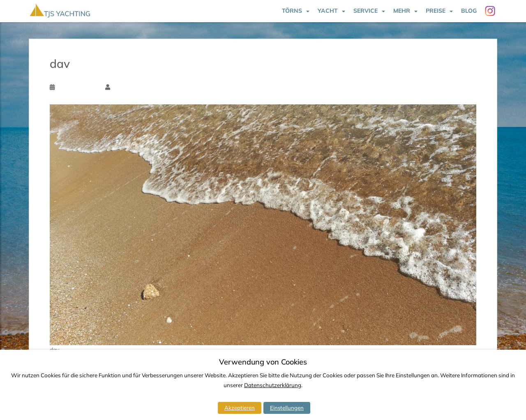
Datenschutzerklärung (273, 385)
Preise (436, 11)
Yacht (328, 11)
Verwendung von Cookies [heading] (263, 362)
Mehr (402, 11)
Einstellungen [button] (287, 408)
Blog (469, 11)
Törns (292, 11)
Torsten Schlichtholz (136, 87)
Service (366, 11)
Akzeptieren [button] (240, 408)
